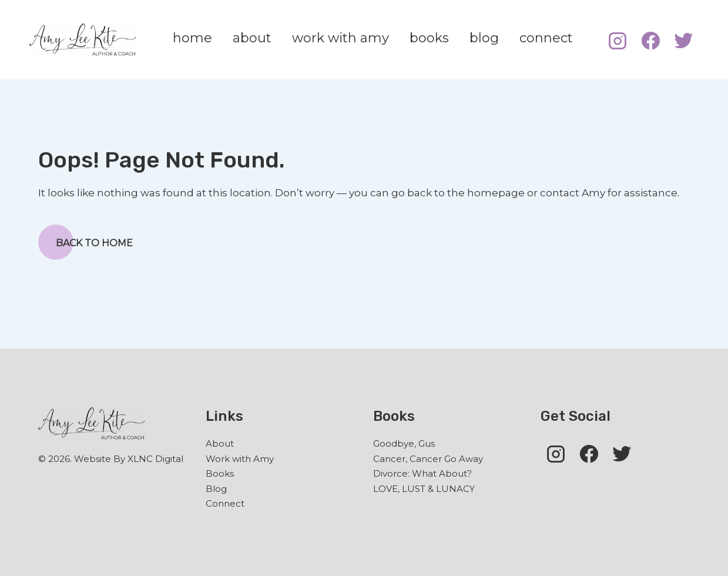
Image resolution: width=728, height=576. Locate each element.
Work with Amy (240, 459)
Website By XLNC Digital (129, 459)
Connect (225, 503)
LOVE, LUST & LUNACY (424, 489)
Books (220, 473)
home (192, 38)
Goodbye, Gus (404, 443)
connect (546, 38)
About (220, 443)
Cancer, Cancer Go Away (428, 459)
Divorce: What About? (422, 473)
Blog (216, 489)
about (252, 38)
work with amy (340, 38)
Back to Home (85, 242)
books (429, 38)
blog (484, 38)
